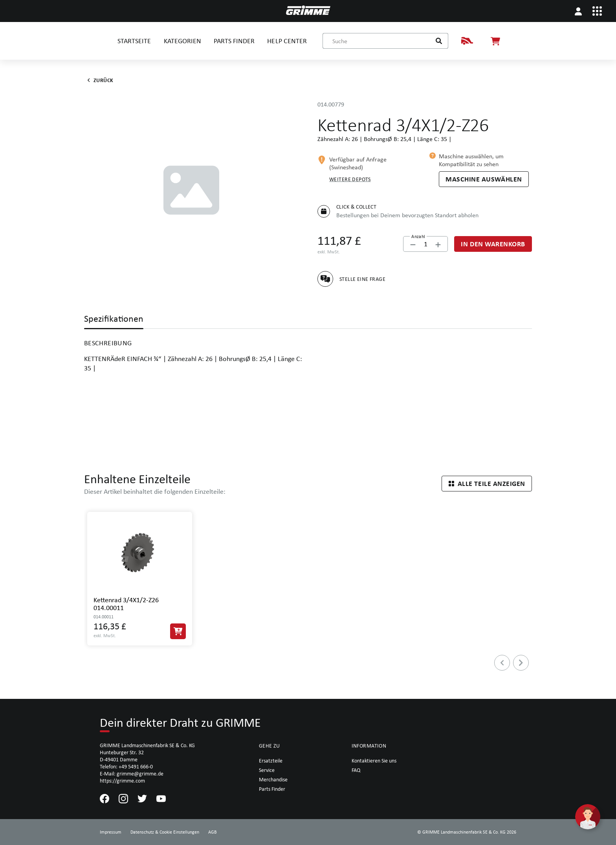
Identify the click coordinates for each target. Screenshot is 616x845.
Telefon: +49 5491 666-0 (126, 766)
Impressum (111, 832)
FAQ (356, 770)
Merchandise (273, 779)
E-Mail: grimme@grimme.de (132, 774)
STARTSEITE (134, 41)
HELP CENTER (287, 41)
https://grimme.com (122, 781)
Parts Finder (272, 789)
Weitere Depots (350, 179)
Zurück (99, 80)
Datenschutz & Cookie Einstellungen (165, 832)
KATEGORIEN (182, 41)
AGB (213, 832)
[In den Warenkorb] (493, 244)
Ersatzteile (271, 761)
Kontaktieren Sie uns (374, 761)
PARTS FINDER (234, 41)
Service (267, 770)
